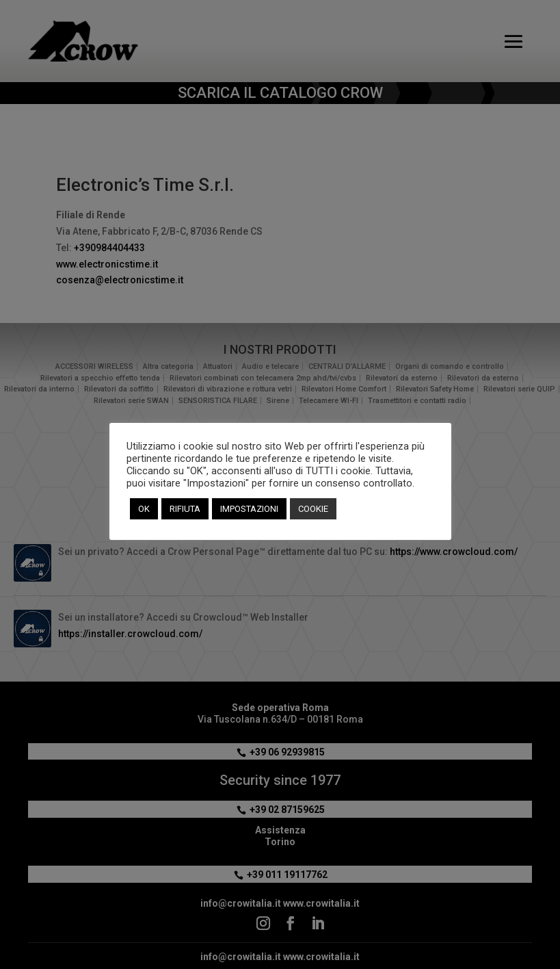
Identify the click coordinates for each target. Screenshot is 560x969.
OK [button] (144, 509)
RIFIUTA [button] (185, 509)
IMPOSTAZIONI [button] (249, 509)
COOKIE (313, 509)
